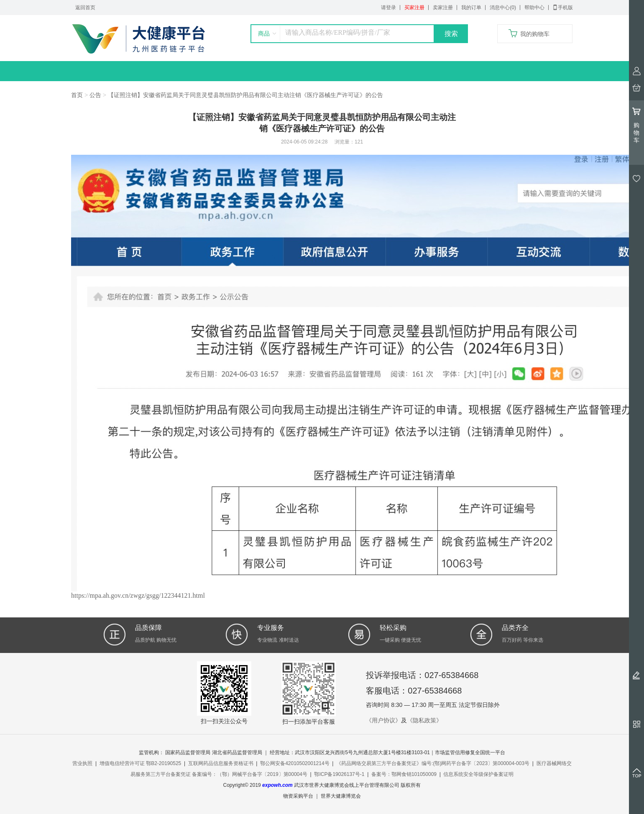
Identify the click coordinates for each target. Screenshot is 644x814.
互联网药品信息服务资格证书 (221, 763)
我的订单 (471, 8)
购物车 (636, 125)
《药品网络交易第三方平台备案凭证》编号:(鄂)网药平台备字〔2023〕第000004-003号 (433, 763)
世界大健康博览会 (341, 796)
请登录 (388, 8)
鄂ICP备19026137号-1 (339, 774)
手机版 (563, 8)
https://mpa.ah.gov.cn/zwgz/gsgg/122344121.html (138, 595)
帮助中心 (534, 8)
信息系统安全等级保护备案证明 (478, 774)
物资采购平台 (298, 796)
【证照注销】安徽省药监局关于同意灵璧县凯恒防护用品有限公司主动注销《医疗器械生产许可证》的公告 (245, 95)
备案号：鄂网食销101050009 (404, 774)
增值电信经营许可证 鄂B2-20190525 (140, 763)
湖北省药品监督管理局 (237, 753)
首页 (77, 95)
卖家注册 (443, 8)
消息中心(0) (503, 8)
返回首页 (85, 8)
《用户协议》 (383, 720)
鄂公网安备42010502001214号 (295, 763)
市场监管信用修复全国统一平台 (470, 753)
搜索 (451, 34)
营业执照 (82, 763)
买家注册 (414, 8)
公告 (95, 95)
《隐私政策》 (424, 720)
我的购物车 (535, 34)
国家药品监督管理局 (188, 753)
